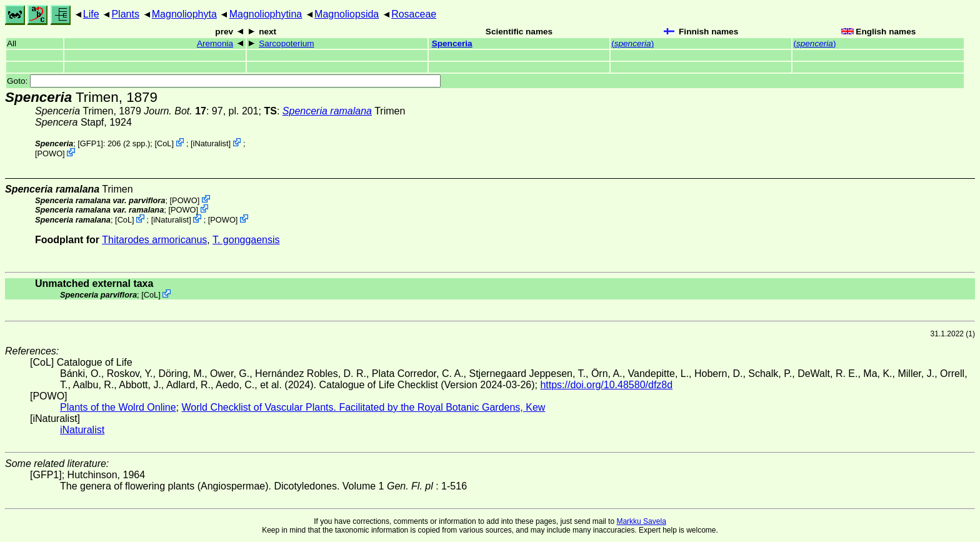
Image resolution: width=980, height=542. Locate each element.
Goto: (224, 81)
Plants (125, 14)
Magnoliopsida (347, 14)
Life (91, 14)
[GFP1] (90, 143)
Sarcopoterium (286, 43)
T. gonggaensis (246, 240)
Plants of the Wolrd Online (118, 407)
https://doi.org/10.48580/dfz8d (606, 385)
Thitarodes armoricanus (154, 240)
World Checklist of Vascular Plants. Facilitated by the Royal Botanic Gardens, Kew (363, 407)
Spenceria (452, 43)
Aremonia (215, 43)
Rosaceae (414, 14)
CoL (164, 143)
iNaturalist (211, 143)
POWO (50, 153)
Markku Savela (641, 521)
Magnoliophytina (266, 14)
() (632, 43)
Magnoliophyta (184, 14)
